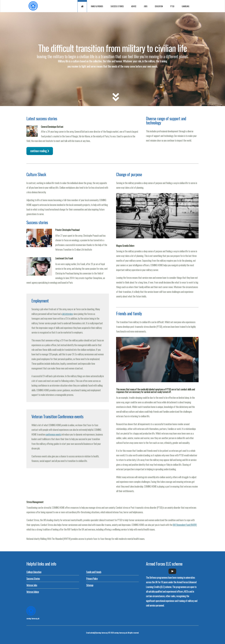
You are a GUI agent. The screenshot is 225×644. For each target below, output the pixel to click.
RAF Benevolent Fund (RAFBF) (185, 525)
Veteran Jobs (32, 585)
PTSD (172, 6)
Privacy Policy (92, 578)
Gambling (185, 6)
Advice (134, 6)
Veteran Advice (33, 592)
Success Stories (117, 6)
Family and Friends (94, 572)
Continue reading (40, 151)
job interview (68, 314)
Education (159, 6)
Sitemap (90, 585)
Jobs (146, 6)
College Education (34, 572)
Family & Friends (97, 6)
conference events (53, 434)
